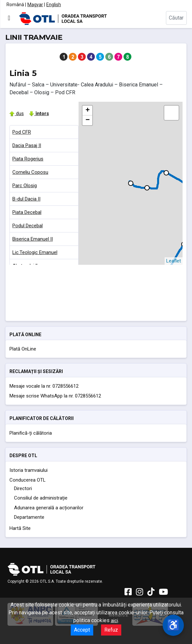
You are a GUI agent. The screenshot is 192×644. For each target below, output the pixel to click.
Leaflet (174, 261)
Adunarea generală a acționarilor (49, 508)
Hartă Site (20, 528)
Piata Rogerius (28, 159)
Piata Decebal (27, 212)
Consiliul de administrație (41, 498)
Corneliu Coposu (30, 172)
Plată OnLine (23, 349)
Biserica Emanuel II (33, 239)
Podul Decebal (28, 226)
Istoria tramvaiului (29, 470)
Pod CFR (22, 132)
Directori (23, 488)
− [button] (88, 120)
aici (114, 621)
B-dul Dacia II (26, 199)
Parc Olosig (25, 186)
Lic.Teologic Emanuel (35, 252)
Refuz (111, 630)
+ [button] (88, 111)
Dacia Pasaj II (27, 145)
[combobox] (176, 18)
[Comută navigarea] (9, 18)
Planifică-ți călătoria (31, 433)
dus (17, 113)
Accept (82, 630)
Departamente (29, 517)
